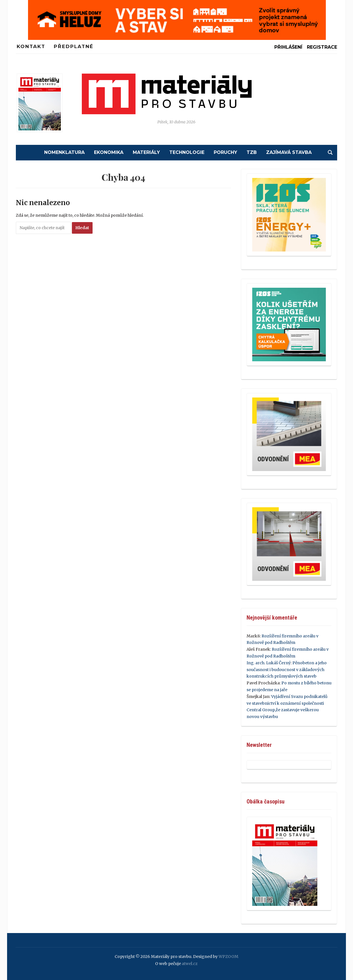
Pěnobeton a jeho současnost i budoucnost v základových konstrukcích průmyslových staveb (287, 670)
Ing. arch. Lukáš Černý (269, 663)
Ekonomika (109, 152)
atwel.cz (190, 964)
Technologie (187, 152)
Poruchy (225, 152)
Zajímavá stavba (289, 152)
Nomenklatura (64, 152)
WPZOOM (228, 957)
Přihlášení (288, 47)
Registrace (322, 47)
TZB (252, 152)
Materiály (146, 152)
